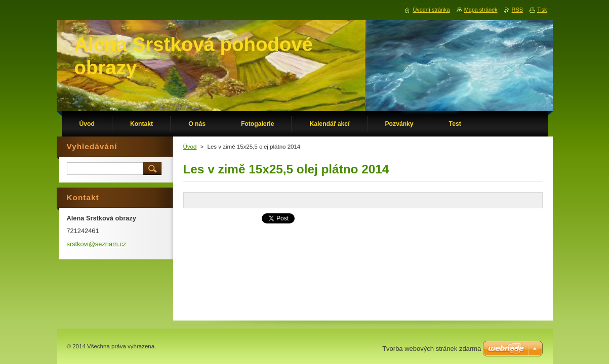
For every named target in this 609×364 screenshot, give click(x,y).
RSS (517, 10)
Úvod (190, 147)
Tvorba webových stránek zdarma (432, 349)
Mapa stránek (481, 10)
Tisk (542, 10)
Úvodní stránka (431, 10)
